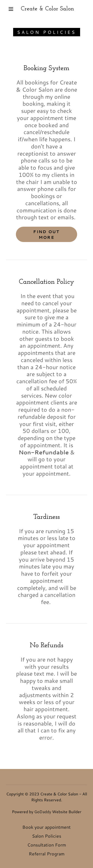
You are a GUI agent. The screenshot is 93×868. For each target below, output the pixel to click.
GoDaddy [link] (43, 812)
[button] (11, 9)
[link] (47, 9)
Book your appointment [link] (46, 827)
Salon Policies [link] (47, 836)
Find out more (46, 234)
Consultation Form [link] (47, 845)
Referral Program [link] (47, 854)
